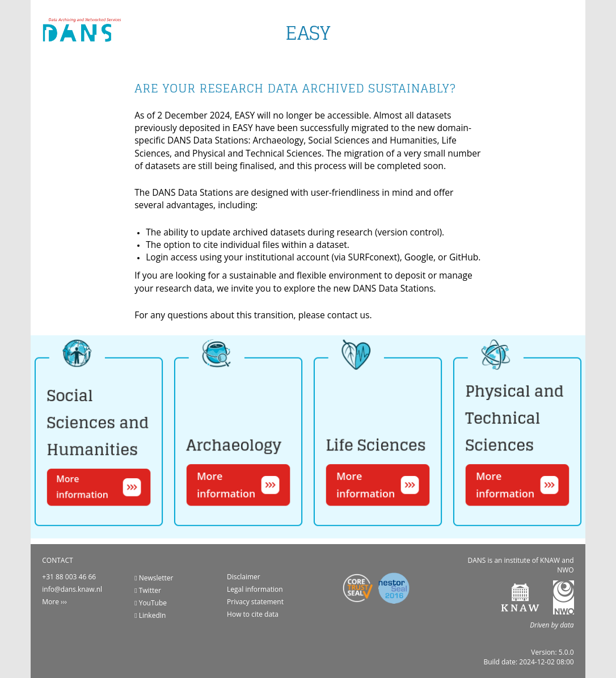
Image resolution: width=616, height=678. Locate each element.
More (50, 602)
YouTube (151, 603)
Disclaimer (244, 577)
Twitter (148, 590)
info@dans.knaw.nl (72, 589)
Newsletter (154, 578)
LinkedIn (150, 615)
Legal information (255, 589)
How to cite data (253, 614)
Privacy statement (255, 602)
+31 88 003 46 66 (69, 577)
